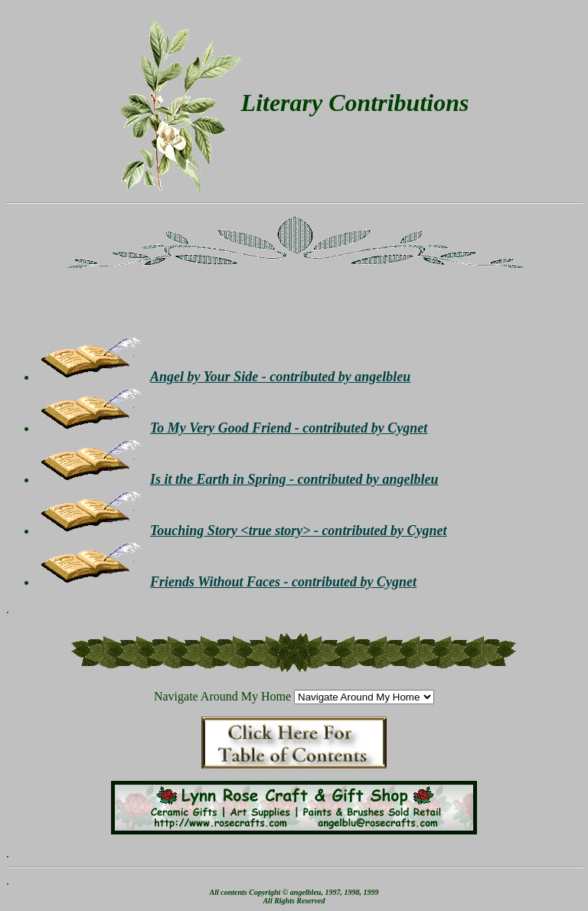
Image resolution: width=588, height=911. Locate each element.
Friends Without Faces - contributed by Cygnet (283, 582)
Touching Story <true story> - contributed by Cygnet (298, 531)
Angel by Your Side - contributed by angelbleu (280, 377)
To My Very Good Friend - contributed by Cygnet (289, 428)
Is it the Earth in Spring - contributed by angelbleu (294, 479)
